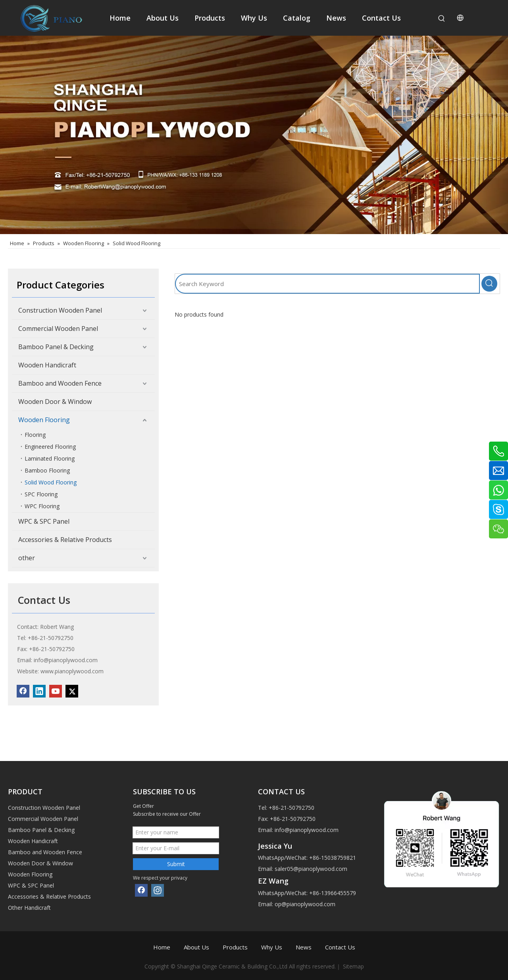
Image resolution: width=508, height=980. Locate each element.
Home (162, 947)
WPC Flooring (42, 506)
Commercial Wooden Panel (58, 329)
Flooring (35, 435)
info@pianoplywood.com (66, 660)
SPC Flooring (41, 494)
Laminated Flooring (50, 458)
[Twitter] (72, 691)
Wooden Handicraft (47, 365)
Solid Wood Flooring (51, 482)
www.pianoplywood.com (72, 671)
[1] (442, 840)
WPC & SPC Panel (44, 521)
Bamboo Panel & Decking (56, 347)
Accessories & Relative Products (65, 540)
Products (235, 947)
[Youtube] (56, 691)
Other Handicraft (29, 908)
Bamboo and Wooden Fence (60, 383)
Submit (176, 864)
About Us (196, 947)
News (304, 947)
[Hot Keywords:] (442, 19)
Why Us (272, 947)
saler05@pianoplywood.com (311, 869)
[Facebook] (23, 691)
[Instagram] (158, 890)
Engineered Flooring (50, 447)
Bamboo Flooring (47, 470)
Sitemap (353, 966)
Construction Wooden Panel (60, 310)
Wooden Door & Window (55, 402)
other (27, 558)
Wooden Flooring (44, 420)
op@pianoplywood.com (305, 904)
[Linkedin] (39, 691)
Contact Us (340, 947)
